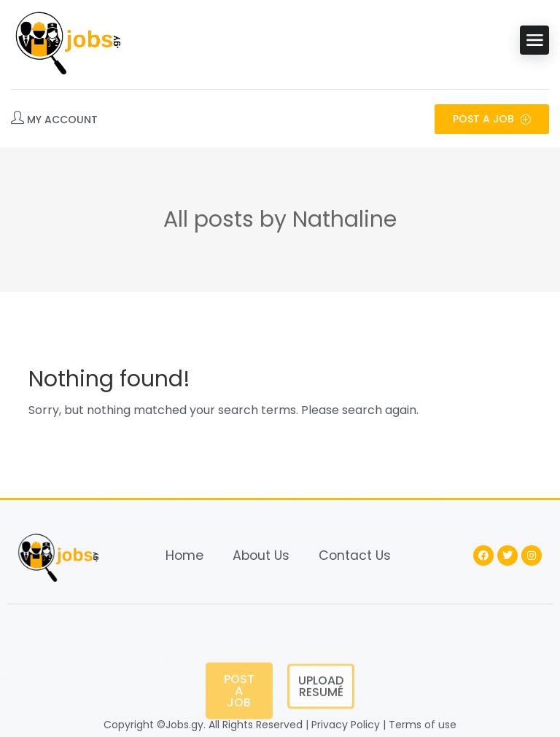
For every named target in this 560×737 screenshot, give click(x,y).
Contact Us (355, 555)
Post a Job (492, 119)
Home (184, 555)
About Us (261, 555)
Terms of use (423, 725)
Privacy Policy (346, 725)
